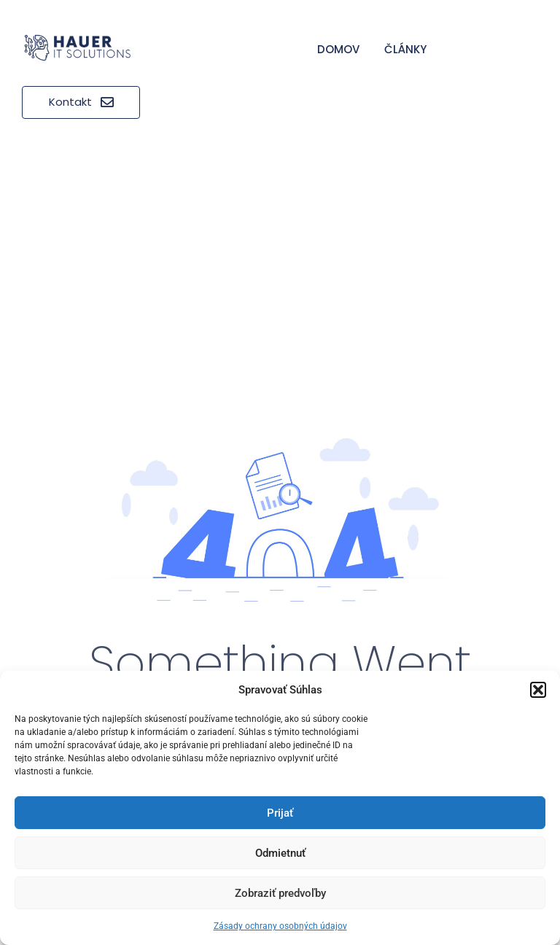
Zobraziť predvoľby (280, 893)
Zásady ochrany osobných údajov (280, 926)
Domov (338, 49)
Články (405, 49)
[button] (538, 690)
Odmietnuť (280, 853)
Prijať (280, 813)
